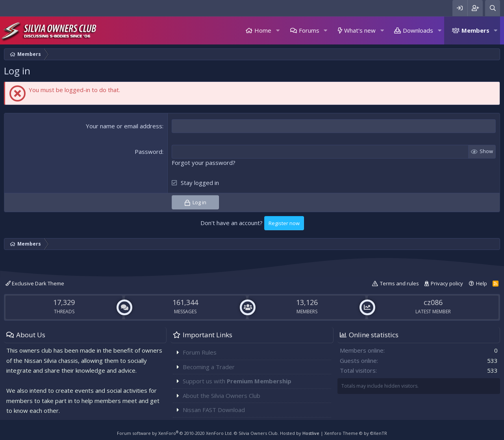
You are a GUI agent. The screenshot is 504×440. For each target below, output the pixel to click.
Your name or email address (124, 126)
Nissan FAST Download (214, 410)
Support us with (237, 381)
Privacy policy (447, 283)
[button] (278, 31)
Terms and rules (399, 283)
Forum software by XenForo (175, 433)
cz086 (433, 302)
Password (148, 152)
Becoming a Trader (209, 367)
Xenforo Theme (356, 433)
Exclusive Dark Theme (35, 283)
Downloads (418, 30)
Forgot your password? (204, 163)
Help (482, 283)
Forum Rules (200, 352)
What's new (360, 30)
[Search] (493, 8)
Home (263, 30)
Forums (309, 30)
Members (475, 30)
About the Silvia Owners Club (221, 396)
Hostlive (311, 433)
